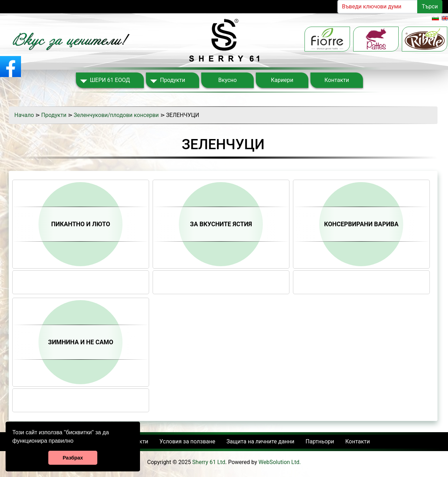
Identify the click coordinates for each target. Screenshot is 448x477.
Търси (430, 6)
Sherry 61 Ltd (209, 462)
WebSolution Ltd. (280, 462)
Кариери (282, 80)
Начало (24, 115)
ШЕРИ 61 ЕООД (110, 80)
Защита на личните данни (260, 441)
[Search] (377, 7)
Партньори (320, 441)
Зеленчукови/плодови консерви (116, 115)
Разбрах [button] (73, 458)
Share (81, 276)
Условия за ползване (187, 441)
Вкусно (228, 80)
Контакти (337, 80)
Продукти (173, 80)
